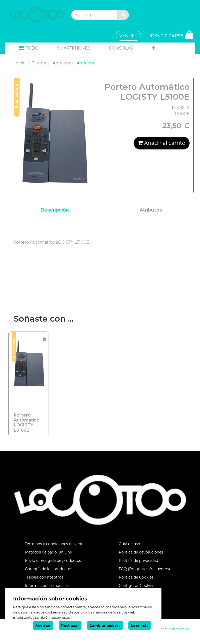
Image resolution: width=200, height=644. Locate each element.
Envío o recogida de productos (53, 561)
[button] (29, 48)
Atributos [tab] (151, 210)
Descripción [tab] (55, 210)
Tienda (39, 63)
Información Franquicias (47, 586)
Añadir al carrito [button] (162, 143)
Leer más (140, 625)
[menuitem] (74, 48)
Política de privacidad (138, 561)
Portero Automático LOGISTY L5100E (27, 423)
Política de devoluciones (141, 552)
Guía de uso (129, 544)
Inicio (20, 63)
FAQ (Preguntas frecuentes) (144, 569)
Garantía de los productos (49, 569)
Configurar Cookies (136, 586)
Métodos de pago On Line (48, 552)
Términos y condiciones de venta (55, 544)
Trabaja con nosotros (44, 577)
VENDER (129, 36)
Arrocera (61, 63)
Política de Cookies (136, 577)
